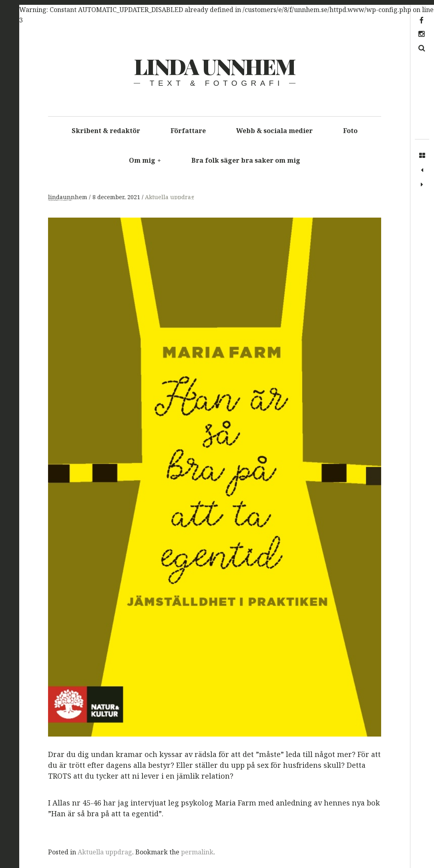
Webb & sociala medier (274, 131)
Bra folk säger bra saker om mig (246, 160)
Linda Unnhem (214, 66)
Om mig (145, 160)
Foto (350, 131)
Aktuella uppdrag (170, 197)
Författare (188, 131)
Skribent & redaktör (106, 131)
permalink (197, 852)
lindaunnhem (68, 197)
